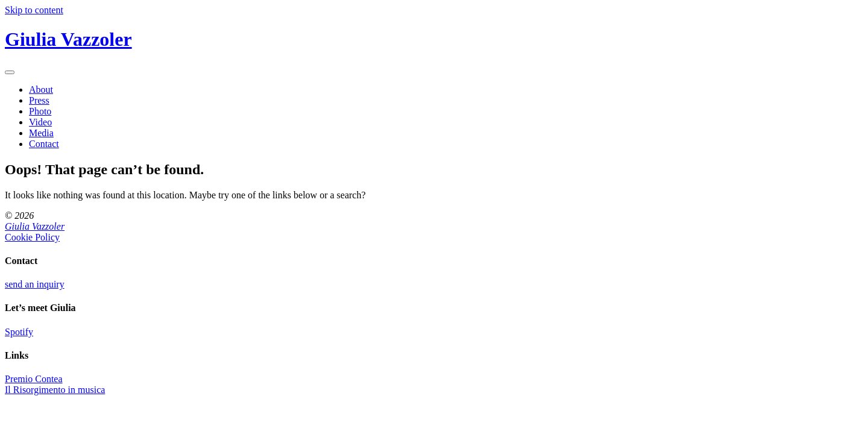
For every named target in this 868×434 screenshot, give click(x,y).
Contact (44, 144)
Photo (40, 111)
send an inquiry (35, 284)
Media (41, 133)
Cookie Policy (32, 237)
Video (40, 122)
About (41, 90)
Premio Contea (34, 379)
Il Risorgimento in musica (55, 390)
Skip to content (34, 10)
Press (39, 100)
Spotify (19, 332)
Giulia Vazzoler (68, 39)
